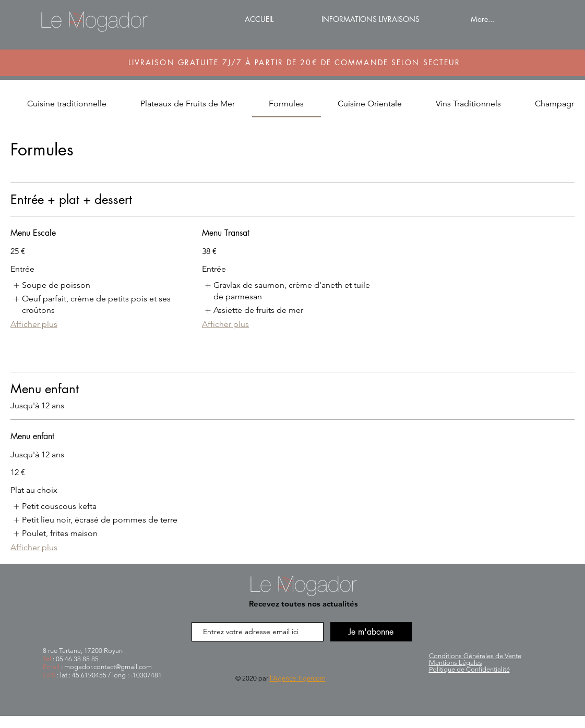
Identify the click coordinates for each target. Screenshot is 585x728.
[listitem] (51, 285)
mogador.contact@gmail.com (108, 667)
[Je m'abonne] (371, 632)
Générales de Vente (475, 656)
